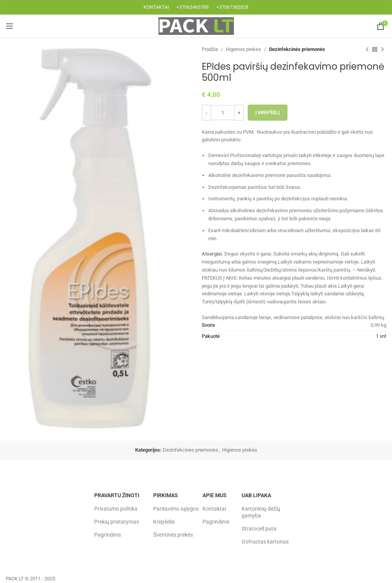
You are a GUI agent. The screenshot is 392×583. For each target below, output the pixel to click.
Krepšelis (164, 522)
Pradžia (210, 49)
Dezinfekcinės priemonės (297, 49)
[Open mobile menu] (10, 26)
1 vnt (381, 336)
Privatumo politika (116, 509)
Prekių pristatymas (117, 522)
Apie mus (215, 495)
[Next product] (382, 49)
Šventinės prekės (173, 535)
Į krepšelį (268, 112)
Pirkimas (166, 495)
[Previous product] (367, 49)
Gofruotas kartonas (265, 542)
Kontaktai (214, 509)
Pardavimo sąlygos (176, 509)
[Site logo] (196, 25)
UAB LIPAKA (256, 495)
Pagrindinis (108, 535)
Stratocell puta (259, 529)
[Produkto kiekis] (223, 113)
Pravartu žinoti (117, 495)
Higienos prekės (243, 49)
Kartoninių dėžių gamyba (261, 512)
